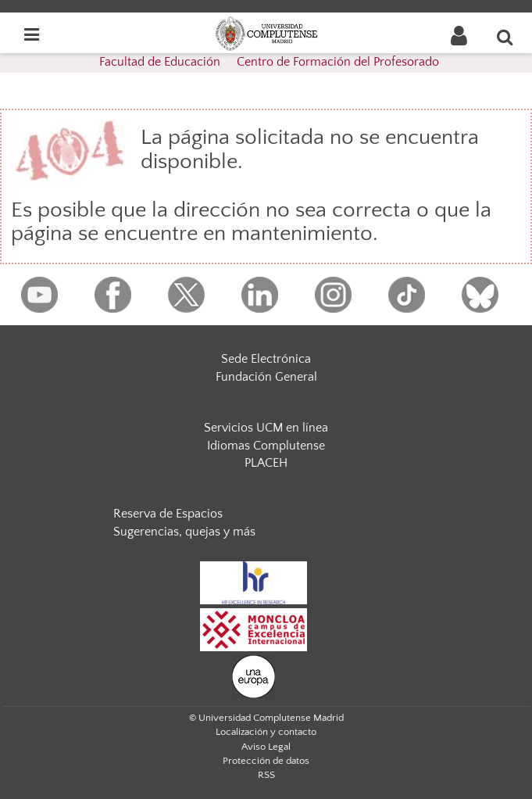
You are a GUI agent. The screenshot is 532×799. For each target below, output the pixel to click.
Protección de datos (266, 761)
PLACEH (266, 463)
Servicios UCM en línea (266, 428)
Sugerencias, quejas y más (184, 532)
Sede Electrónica (266, 359)
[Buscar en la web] (505, 37)
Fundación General (266, 377)
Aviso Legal (266, 747)
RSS (266, 775)
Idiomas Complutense (266, 446)
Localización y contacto (266, 732)
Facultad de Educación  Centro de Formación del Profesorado (269, 62)
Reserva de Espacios (168, 514)
